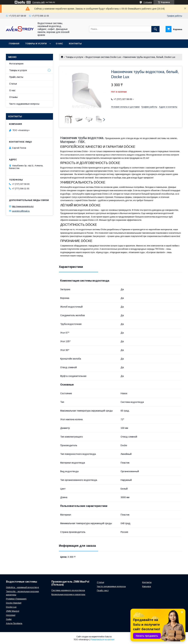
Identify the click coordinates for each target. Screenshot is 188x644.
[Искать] (155, 29)
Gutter (9, 619)
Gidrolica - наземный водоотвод (22, 587)
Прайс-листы (16, 77)
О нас (59, 44)
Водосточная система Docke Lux (103, 57)
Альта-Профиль (14, 623)
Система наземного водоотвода (68, 590)
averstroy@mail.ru (21, 211)
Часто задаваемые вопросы (24, 104)
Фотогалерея (16, 64)
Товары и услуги (36, 44)
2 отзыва (148, 2)
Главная (14, 44)
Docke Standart (14, 603)
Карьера (147, 586)
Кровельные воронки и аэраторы (68, 594)
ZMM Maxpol (13, 611)
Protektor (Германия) (16, 599)
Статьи (13, 84)
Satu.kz (108, 637)
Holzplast (11, 615)
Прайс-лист (103, 590)
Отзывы (13, 97)
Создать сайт (39, 2)
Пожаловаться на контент (102, 640)
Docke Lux (11, 607)
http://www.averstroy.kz (23, 206)
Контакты (75, 44)
